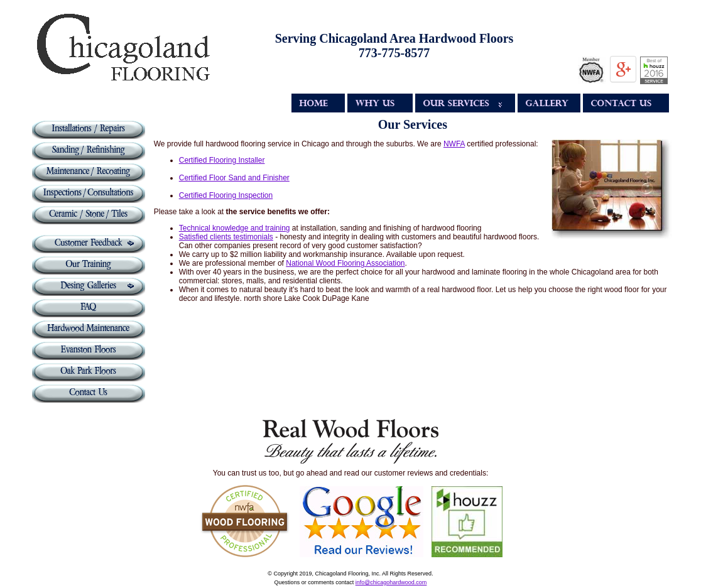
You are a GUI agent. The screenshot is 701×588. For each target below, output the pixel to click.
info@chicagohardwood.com (391, 582)
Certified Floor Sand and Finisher (234, 178)
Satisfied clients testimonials (226, 237)
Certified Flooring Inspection (226, 195)
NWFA (454, 144)
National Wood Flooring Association (345, 263)
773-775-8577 (394, 53)
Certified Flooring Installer (222, 160)
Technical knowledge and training (235, 228)
